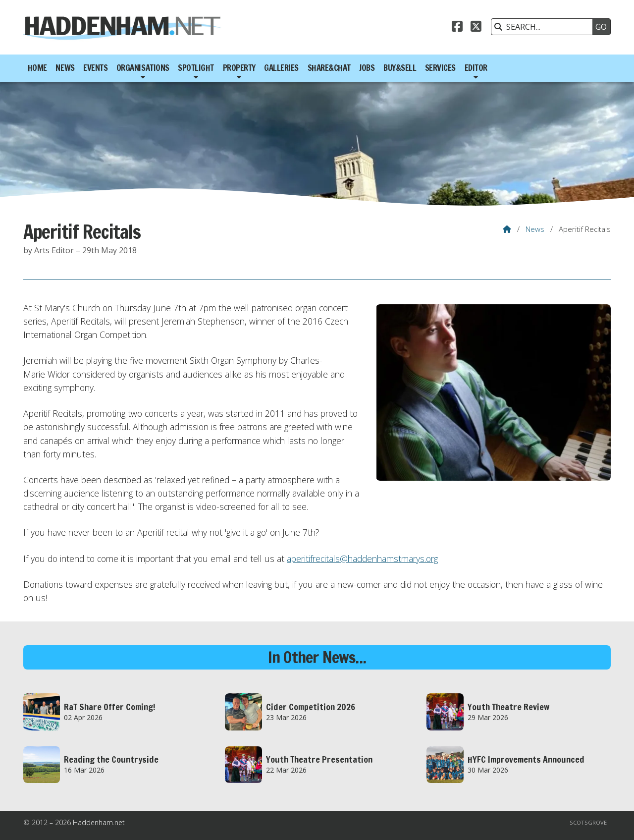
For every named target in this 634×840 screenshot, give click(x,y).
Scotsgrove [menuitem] (588, 822)
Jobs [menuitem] (367, 68)
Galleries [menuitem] (281, 68)
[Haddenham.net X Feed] (476, 28)
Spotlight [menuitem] (196, 68)
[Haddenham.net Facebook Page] (457, 28)
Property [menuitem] (239, 68)
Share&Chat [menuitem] (329, 68)
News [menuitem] (65, 68)
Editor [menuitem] (476, 68)
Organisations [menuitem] (143, 68)
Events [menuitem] (95, 68)
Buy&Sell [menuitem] (400, 68)
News (535, 229)
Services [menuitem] (440, 68)
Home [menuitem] (37, 68)
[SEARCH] (544, 27)
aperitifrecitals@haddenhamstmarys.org (362, 559)
